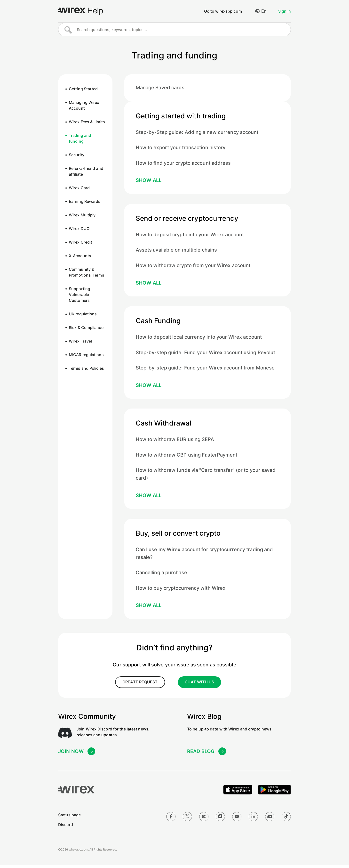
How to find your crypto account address (183, 164)
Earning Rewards (85, 202)
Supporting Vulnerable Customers (79, 295)
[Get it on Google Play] (274, 792)
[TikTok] (286, 819)
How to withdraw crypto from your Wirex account (193, 267)
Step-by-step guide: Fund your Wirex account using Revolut (206, 354)
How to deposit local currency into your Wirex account (199, 339)
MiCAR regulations (86, 355)
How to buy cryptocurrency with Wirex (181, 591)
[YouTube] (237, 819)
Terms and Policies (86, 369)
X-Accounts (80, 256)
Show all (149, 181)
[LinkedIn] (253, 819)
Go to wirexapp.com (223, 11)
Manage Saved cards (160, 88)
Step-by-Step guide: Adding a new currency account (197, 133)
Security (77, 155)
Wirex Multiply (82, 215)
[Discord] (270, 819)
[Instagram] (220, 819)
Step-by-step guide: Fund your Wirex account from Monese (205, 370)
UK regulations (83, 314)
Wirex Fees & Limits (87, 122)
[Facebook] (171, 819)
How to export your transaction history (181, 148)
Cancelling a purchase (161, 575)
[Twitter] (187, 819)
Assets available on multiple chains (176, 251)
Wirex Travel (80, 342)
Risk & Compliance (86, 328)
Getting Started (83, 89)
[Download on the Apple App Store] (238, 792)
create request (139, 685)
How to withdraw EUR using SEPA (175, 442)
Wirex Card (79, 188)
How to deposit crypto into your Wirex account (190, 236)
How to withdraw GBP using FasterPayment (187, 457)
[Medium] (204, 819)
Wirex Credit (80, 243)
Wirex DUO (79, 229)
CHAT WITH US (199, 685)
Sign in (285, 11)
